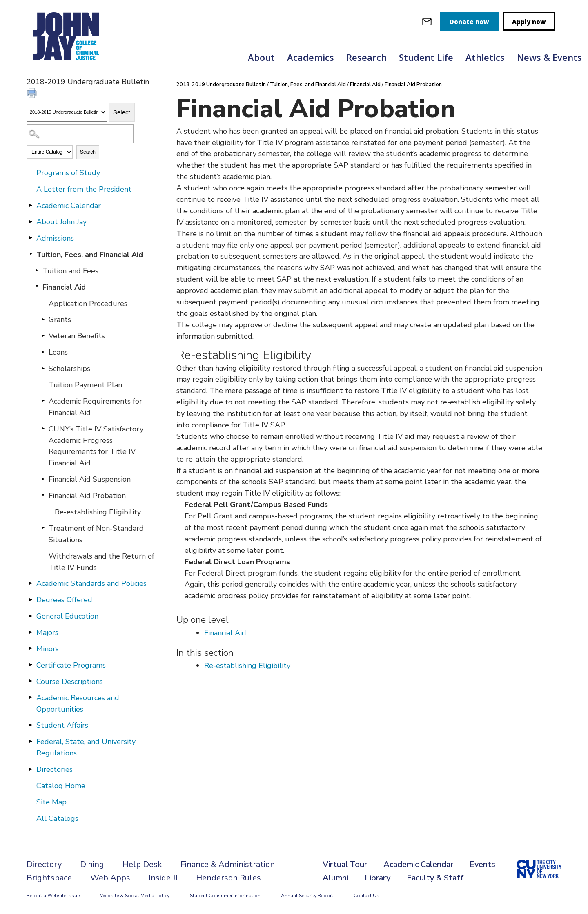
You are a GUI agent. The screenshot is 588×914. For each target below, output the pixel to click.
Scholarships (69, 369)
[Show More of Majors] (31, 632)
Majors (47, 632)
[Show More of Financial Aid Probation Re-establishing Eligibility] (43, 495)
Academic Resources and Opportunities (78, 704)
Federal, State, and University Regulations (86, 747)
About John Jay (61, 222)
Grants (60, 320)
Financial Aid (64, 287)
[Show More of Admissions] (31, 238)
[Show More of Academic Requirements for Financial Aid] (43, 401)
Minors (48, 649)
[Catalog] (67, 112)
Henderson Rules (228, 878)
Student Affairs (62, 725)
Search (88, 152)
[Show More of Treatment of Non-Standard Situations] (43, 528)
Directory (44, 864)
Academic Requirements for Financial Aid (95, 407)
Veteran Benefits (77, 336)
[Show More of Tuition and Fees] (37, 270)
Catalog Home (61, 786)
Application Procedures (88, 304)
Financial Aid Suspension (90, 479)
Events (482, 864)
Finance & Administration (228, 864)
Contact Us (366, 896)
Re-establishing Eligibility (98, 512)
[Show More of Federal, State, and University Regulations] (31, 741)
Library (378, 878)
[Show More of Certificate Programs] (31, 665)
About (261, 57)
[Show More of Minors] (31, 648)
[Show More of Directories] (31, 769)
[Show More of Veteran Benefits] (43, 335)
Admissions (55, 238)
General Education (67, 616)
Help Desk (142, 864)
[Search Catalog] (80, 134)
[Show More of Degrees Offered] (31, 599)
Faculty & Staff (435, 878)
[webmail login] (427, 21)
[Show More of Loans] (43, 352)
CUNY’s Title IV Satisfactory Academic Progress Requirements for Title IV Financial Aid (96, 446)
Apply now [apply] (529, 22)
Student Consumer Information (225, 896)
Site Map (51, 802)
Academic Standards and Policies (91, 583)
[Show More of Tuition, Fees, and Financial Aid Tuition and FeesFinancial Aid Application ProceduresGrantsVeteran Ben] (31, 254)
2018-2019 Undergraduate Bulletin (221, 85)
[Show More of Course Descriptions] (31, 681)
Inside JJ (163, 878)
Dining (92, 864)
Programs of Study (68, 173)
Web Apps (110, 878)
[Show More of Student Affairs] (31, 725)
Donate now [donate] (469, 22)
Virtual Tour (345, 864)
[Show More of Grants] (43, 319)
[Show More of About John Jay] (31, 221)
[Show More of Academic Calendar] (31, 205)
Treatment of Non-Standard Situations (96, 534)
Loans (58, 352)
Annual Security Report (307, 896)
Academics (311, 57)
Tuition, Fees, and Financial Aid (90, 255)
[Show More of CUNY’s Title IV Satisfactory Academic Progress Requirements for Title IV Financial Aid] (43, 429)
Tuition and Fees (70, 271)
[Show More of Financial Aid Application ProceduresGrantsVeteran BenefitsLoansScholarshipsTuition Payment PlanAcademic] (37, 287)
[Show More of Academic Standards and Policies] (31, 583)
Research (366, 57)
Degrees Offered (64, 600)
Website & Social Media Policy (135, 896)
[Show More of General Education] (31, 616)
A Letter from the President (84, 189)
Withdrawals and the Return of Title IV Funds (101, 562)
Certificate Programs (71, 665)
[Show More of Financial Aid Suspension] (43, 479)
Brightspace (49, 878)
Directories (55, 769)
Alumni (335, 878)
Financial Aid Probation (87, 496)
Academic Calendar (69, 206)
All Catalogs (57, 818)
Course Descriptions (70, 682)
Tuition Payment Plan (85, 385)
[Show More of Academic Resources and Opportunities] (31, 697)
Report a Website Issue (53, 896)
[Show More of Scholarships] (43, 368)
